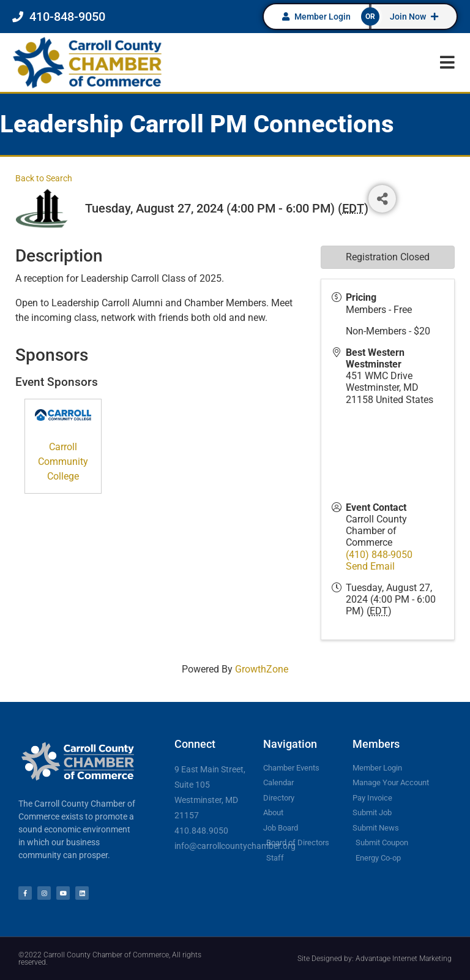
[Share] (382, 199)
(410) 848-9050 (379, 555)
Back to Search (44, 179)
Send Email (370, 566)
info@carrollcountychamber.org (235, 846)
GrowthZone (262, 669)
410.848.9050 (201, 831)
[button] (447, 62)
